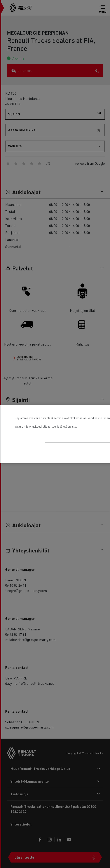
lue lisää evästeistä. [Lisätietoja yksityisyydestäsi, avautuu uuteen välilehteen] (64, 426)
